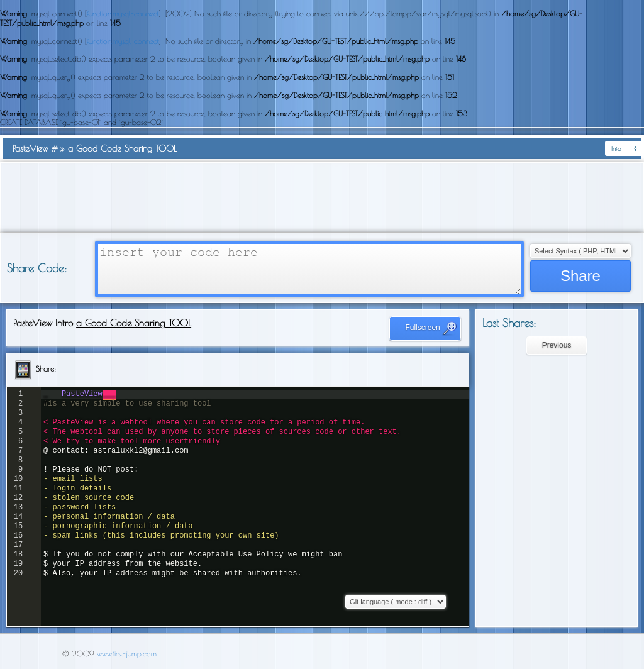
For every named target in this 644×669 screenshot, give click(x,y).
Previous (557, 345)
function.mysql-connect (123, 13)
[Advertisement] (322, 197)
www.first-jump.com (127, 653)
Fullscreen (431, 328)
